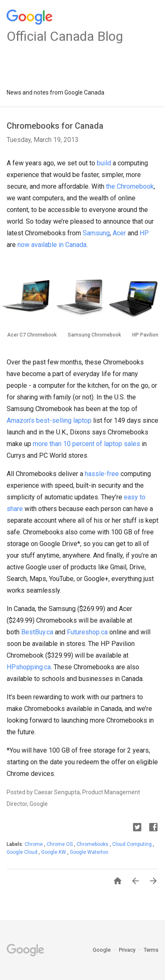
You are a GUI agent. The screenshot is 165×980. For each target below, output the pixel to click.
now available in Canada (52, 245)
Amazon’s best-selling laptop (49, 420)
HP (144, 233)
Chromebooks (93, 844)
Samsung (96, 233)
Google (102, 950)
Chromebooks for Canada (55, 126)
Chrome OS (60, 844)
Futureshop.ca (87, 632)
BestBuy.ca (37, 632)
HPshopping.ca (29, 667)
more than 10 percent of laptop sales (86, 444)
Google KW (54, 852)
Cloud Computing (133, 844)
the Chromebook (130, 186)
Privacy (128, 950)
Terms (151, 950)
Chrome (34, 844)
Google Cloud (23, 852)
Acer (119, 233)
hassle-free (102, 474)
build (104, 163)
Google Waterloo (89, 852)
